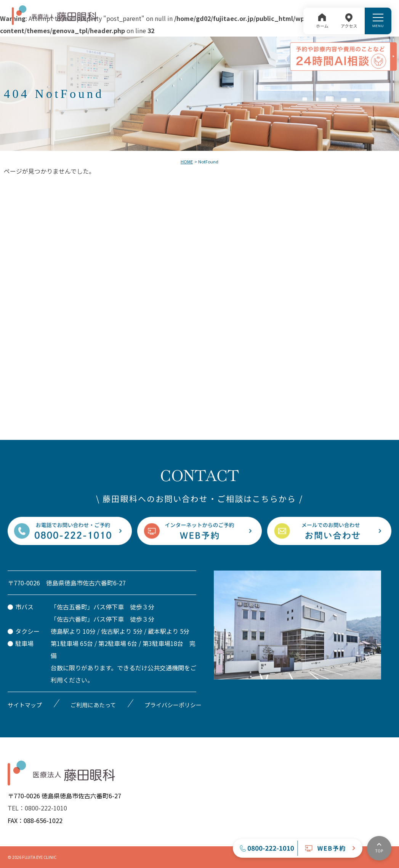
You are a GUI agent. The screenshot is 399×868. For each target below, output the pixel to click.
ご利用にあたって (93, 705)
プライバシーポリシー (173, 705)
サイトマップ (25, 705)
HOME (187, 161)
